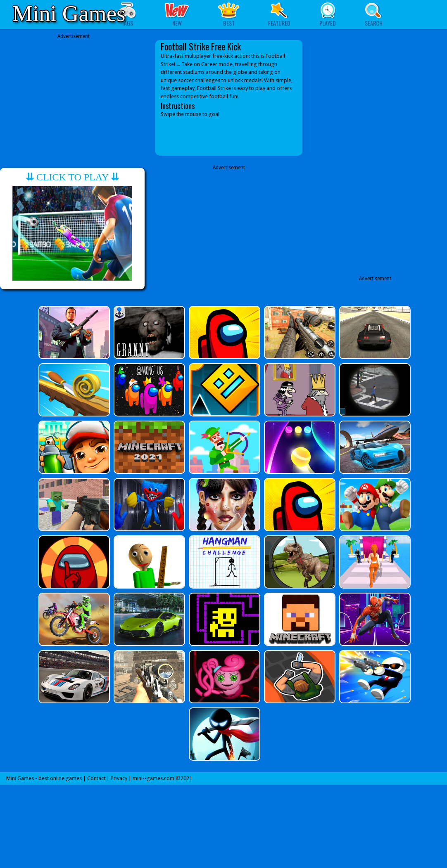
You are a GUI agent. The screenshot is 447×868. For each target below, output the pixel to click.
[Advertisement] (74, 92)
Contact (96, 778)
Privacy (119, 778)
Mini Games (69, 13)
